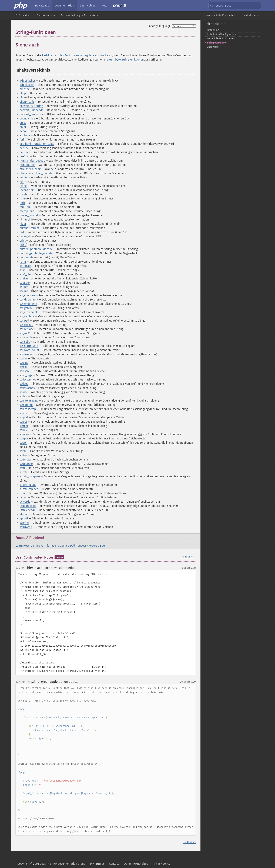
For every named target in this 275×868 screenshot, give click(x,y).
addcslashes (28, 81)
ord (22, 232)
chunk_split (27, 102)
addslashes (27, 85)
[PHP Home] (21, 6)
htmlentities (27, 165)
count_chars (27, 118)
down (23, 568)
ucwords (25, 502)
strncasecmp (28, 409)
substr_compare (30, 476)
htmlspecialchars (31, 169)
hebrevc (25, 152)
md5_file (25, 207)
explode (25, 135)
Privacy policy (161, 864)
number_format (29, 228)
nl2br (23, 224)
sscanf (24, 291)
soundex (25, 283)
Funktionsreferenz (47, 15)
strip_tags (26, 375)
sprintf (24, 287)
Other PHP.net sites (136, 864)
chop (23, 93)
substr (24, 472)
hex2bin (25, 156)
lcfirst (23, 186)
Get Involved (88, 6)
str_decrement (29, 300)
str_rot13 (25, 333)
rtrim (23, 262)
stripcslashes (28, 380)
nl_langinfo (27, 220)
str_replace (27, 329)
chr (22, 97)
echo (23, 131)
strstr (23, 451)
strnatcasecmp (29, 401)
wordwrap (26, 527)
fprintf (24, 140)
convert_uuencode (31, 114)
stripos (24, 384)
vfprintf (24, 514)
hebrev (24, 148)
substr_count (28, 485)
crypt (23, 127)
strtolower (26, 460)
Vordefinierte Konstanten (221, 39)
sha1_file (25, 274)
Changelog (213, 47)
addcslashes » (251, 15)
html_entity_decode (32, 161)
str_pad (24, 321)
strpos (24, 422)
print (23, 241)
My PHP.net (97, 864)
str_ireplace (27, 316)
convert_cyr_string (31, 106)
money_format (29, 215)
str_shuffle (26, 337)
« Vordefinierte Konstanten (220, 15)
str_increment (28, 312)
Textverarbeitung (70, 15)
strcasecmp (27, 354)
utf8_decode (28, 506)
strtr (22, 468)
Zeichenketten (92, 15)
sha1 (22, 270)
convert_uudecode (32, 110)
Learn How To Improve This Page (36, 546)
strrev (23, 430)
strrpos (24, 438)
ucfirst (24, 497)
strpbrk (24, 417)
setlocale (26, 266)
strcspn (24, 371)
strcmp (24, 363)
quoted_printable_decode (36, 249)
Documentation (64, 6)
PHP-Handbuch (24, 15)
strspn (24, 443)
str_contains (27, 295)
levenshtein (27, 190)
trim (22, 493)
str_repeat (26, 325)
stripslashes (27, 388)
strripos (24, 434)
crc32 (23, 123)
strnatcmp (26, 405)
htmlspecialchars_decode (36, 173)
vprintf (24, 518)
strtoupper (26, 464)
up (18, 568)
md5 (22, 203)
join (22, 182)
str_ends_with (28, 304)
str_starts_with (29, 346)
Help (104, 6)
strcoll (24, 367)
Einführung (213, 30)
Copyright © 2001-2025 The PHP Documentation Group (51, 864)
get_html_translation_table (37, 144)
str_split (25, 342)
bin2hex (25, 89)
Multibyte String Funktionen (126, 60)
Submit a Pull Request (72, 546)
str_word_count (29, 350)
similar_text (27, 278)
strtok (23, 455)
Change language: (160, 26)
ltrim (23, 198)
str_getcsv (26, 308)
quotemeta (27, 257)
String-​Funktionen (217, 43)
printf (23, 245)
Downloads (42, 6)
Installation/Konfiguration (221, 34)
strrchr (24, 426)
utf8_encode (28, 510)
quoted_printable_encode (36, 253)
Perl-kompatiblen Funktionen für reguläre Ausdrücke (75, 55)
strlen (23, 396)
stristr (23, 392)
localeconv (27, 194)
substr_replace (29, 489)
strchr (23, 358)
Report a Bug (97, 546)
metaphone (27, 211)
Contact (114, 864)
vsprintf (24, 523)
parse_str (26, 236)
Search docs (220, 6)
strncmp (25, 413)
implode (25, 177)
